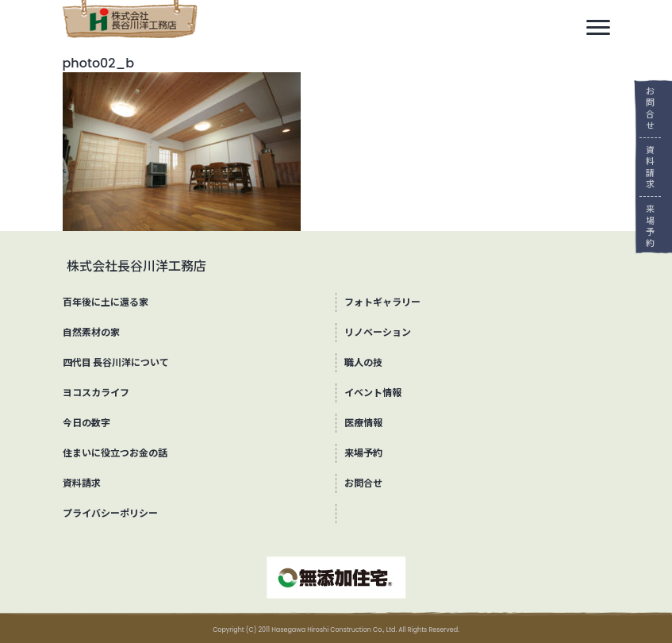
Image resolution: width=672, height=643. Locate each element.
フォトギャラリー (382, 302)
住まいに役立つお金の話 (115, 453)
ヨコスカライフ (96, 393)
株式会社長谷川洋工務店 (136, 266)
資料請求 (645, 167)
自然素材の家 (91, 332)
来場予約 (645, 226)
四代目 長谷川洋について (116, 362)
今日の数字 (86, 423)
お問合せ (645, 108)
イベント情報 (373, 393)
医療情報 (363, 423)
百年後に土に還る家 (106, 302)
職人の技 (363, 362)
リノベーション (378, 332)
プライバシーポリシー (110, 513)
